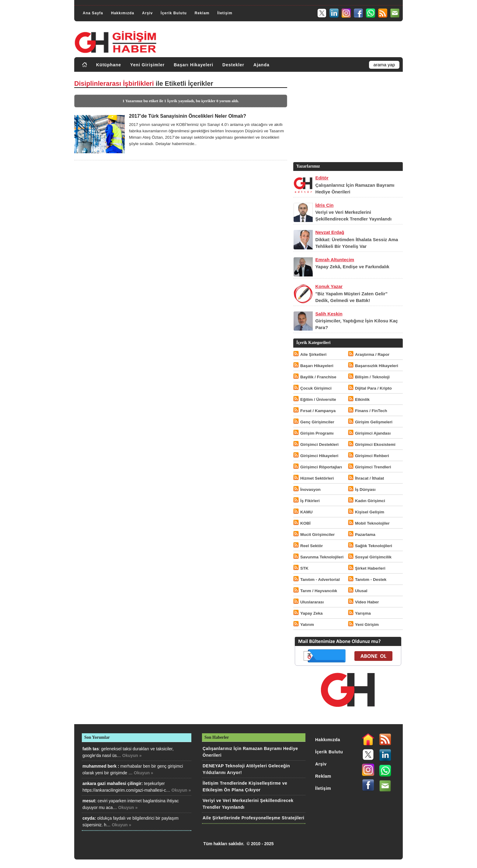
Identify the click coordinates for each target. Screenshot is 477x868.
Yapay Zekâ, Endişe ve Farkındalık (352, 267)
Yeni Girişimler (147, 65)
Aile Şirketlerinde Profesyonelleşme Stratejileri (253, 818)
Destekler (233, 65)
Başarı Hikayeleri (193, 65)
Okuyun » (132, 755)
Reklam (202, 13)
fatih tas (91, 749)
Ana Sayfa (93, 13)
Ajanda (261, 65)
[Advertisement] (347, 118)
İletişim (225, 13)
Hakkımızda (123, 13)
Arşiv (147, 13)
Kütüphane (109, 65)
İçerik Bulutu (174, 13)
